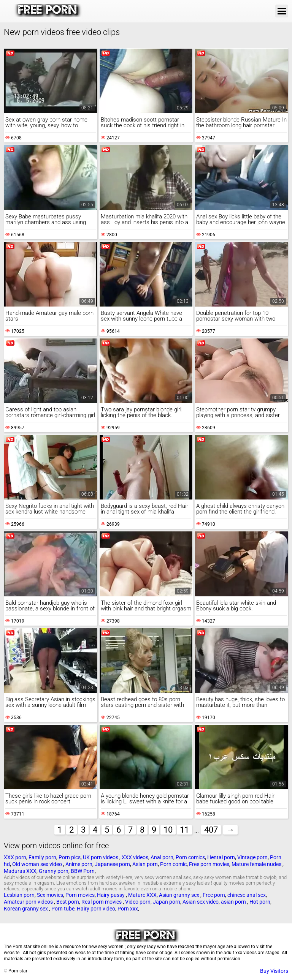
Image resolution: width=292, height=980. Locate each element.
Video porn (138, 902)
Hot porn (260, 902)
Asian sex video (201, 902)
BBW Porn (83, 871)
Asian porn (145, 864)
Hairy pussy (111, 895)
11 (184, 830)
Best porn (68, 902)
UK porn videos (101, 857)
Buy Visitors (274, 971)
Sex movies (50, 895)
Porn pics (70, 857)
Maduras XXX (20, 871)
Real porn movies (102, 902)
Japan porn (167, 902)
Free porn (214, 895)
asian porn (234, 902)
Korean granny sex (26, 909)
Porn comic (173, 864)
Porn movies (80, 895)
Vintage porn (252, 857)
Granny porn (54, 871)
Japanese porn (112, 864)
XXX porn (15, 857)
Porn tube (63, 909)
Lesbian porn (19, 895)
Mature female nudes (257, 864)
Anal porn (162, 857)
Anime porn (79, 864)
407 (211, 830)
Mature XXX (142, 895)
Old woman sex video (38, 864)
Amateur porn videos (29, 902)
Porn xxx (128, 909)
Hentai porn (221, 857)
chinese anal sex (247, 895)
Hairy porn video (96, 909)
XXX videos (135, 857)
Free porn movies (209, 864)
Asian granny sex (180, 895)
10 (168, 830)
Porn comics (190, 857)
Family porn (42, 857)
